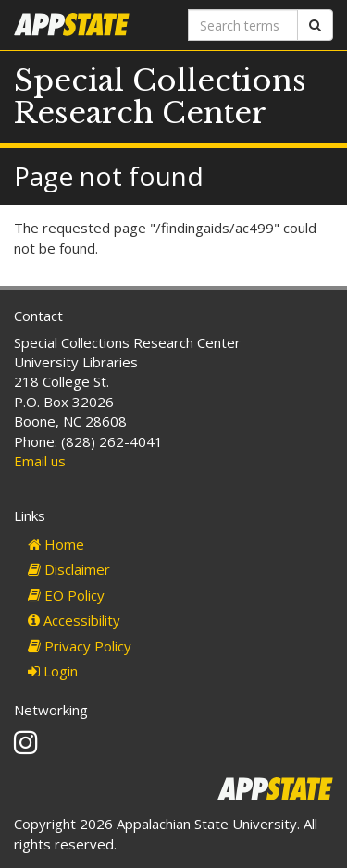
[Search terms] (243, 25)
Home (56, 544)
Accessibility (74, 620)
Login (53, 671)
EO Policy (66, 595)
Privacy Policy (80, 646)
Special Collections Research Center (160, 97)
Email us (40, 461)
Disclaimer (69, 569)
